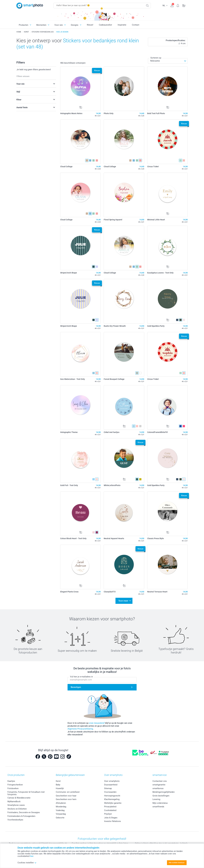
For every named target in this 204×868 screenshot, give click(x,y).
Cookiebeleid (110, 810)
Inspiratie (122, 25)
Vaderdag (60, 810)
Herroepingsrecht (112, 796)
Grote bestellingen (161, 796)
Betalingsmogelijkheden (164, 792)
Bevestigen (76, 687)
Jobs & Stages (111, 818)
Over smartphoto (112, 781)
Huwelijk (60, 788)
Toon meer (123, 601)
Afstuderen (61, 803)
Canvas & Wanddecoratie (19, 798)
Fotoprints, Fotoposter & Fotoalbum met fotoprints (26, 793)
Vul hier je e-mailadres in (81, 677)
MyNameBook (14, 802)
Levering (156, 799)
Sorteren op (156, 58)
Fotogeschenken (15, 785)
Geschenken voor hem (66, 799)
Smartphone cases (16, 805)
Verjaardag (61, 814)
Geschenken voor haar (66, 796)
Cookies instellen (27, 863)
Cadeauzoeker (105, 25)
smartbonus (158, 788)
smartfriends (158, 807)
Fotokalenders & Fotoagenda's (21, 816)
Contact (136, 25)
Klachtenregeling (112, 799)
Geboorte (60, 818)
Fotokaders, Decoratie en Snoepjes (24, 812)
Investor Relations (112, 821)
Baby (58, 785)
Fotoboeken (13, 788)
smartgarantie (159, 785)
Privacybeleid (110, 807)
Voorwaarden (110, 792)
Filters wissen (23, 76)
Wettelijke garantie (113, 803)
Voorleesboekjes (15, 820)
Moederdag (61, 807)
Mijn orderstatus (160, 803)
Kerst (58, 781)
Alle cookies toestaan (177, 863)
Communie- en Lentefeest (68, 792)
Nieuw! (90, 25)
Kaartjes (11, 781)
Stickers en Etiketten (17, 809)
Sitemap (108, 788)
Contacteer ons (160, 781)
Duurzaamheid (111, 785)
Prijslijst (108, 814)
